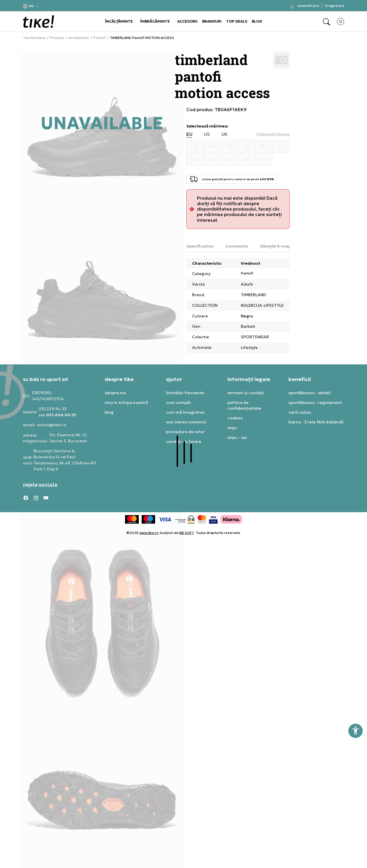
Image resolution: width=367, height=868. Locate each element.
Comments (237, 246)
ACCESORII (187, 21)
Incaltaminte (79, 38)
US (207, 134)
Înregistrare (334, 6)
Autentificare (308, 6)
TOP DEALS (237, 21)
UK (225, 134)
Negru (247, 316)
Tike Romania (34, 38)
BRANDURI (212, 21)
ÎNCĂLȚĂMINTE (119, 21)
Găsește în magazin (280, 246)
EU (189, 134)
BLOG (257, 21)
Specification (200, 246)
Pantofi (99, 38)
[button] (31, 6)
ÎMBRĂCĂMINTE (155, 21)
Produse (57, 38)
